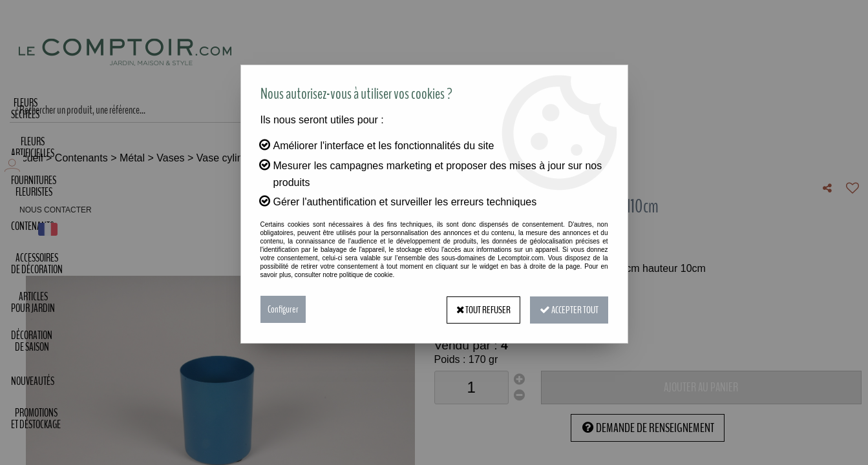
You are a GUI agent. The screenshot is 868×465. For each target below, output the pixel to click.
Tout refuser (481, 309)
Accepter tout (568, 309)
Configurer (283, 309)
